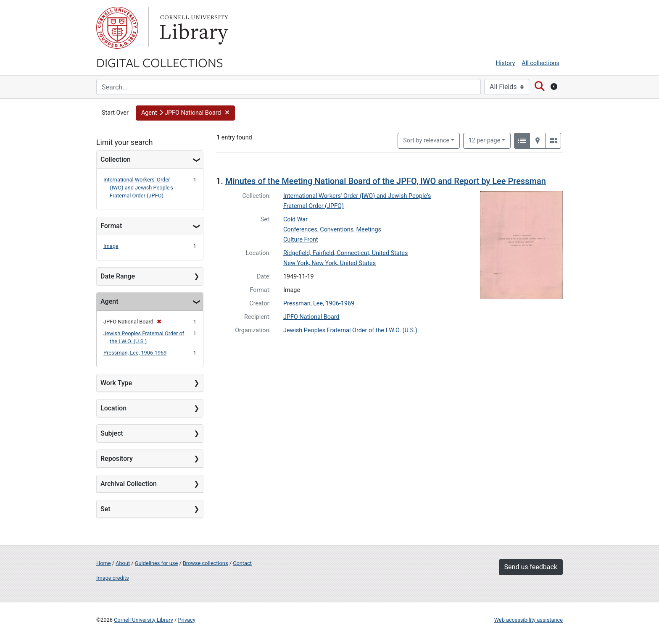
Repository (117, 459)
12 (485, 140)
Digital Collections (160, 62)
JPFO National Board (311, 317)
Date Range (118, 276)
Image (111, 246)
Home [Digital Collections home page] (103, 563)
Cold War (295, 219)
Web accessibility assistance (529, 620)
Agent (109, 301)
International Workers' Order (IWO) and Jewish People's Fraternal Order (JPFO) (138, 188)
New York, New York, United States (329, 263)
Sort (426, 141)
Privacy (186, 620)
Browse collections (206, 563)
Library (193, 28)
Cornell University (117, 28)
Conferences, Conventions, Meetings (332, 230)
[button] (185, 113)
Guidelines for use (156, 563)
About (123, 563)
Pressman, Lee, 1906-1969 (135, 353)
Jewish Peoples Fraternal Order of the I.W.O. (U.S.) (350, 330)
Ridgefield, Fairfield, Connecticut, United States (345, 253)
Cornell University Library (144, 620)
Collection (116, 159)
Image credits (113, 578)
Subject (112, 433)
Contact (242, 563)
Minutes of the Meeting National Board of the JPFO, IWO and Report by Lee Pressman (386, 181)
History (506, 63)
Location (113, 408)
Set (105, 509)
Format (111, 226)
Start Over (115, 113)
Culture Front (301, 240)
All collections (540, 63)
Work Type (116, 383)
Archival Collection (129, 484)
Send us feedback (531, 567)
